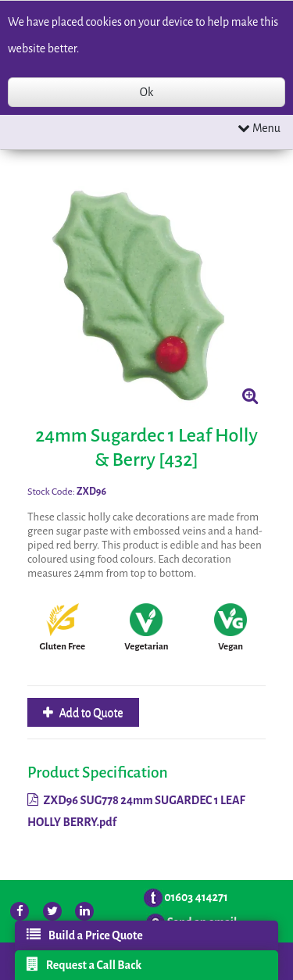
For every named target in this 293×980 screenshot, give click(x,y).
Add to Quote (90, 713)
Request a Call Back (84, 964)
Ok (146, 92)
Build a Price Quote (85, 935)
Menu (259, 128)
